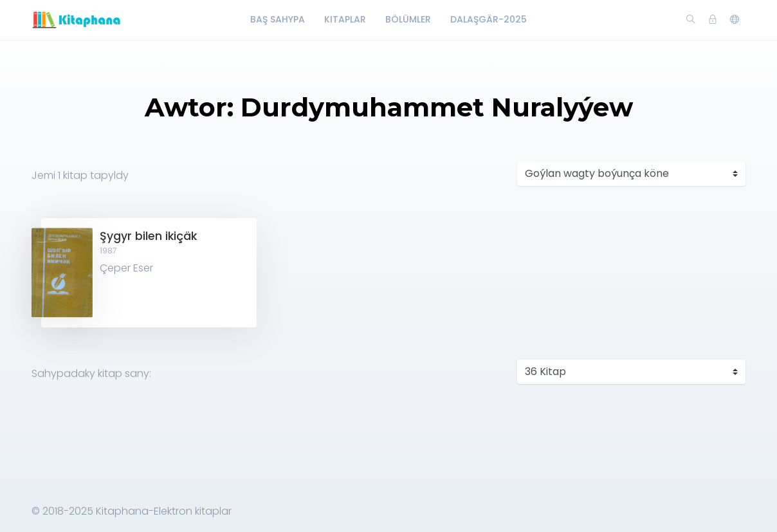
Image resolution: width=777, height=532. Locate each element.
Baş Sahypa (278, 19)
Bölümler (408, 19)
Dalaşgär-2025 (489, 19)
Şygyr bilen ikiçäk (148, 236)
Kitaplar (345, 19)
